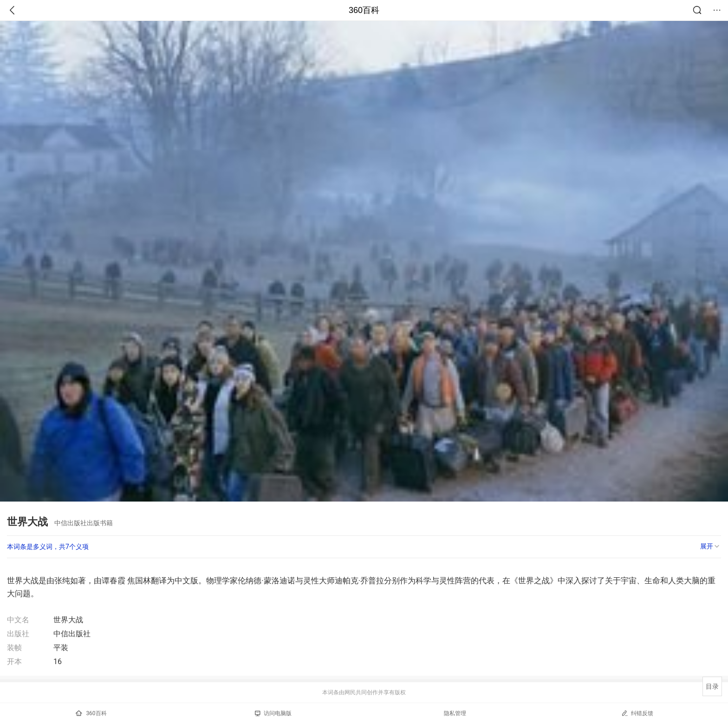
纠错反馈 (637, 713)
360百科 (364, 10)
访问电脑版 (273, 713)
